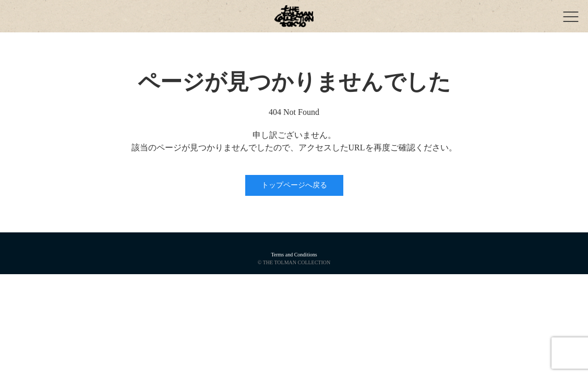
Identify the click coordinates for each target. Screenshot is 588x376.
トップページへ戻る (294, 185)
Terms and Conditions (294, 255)
